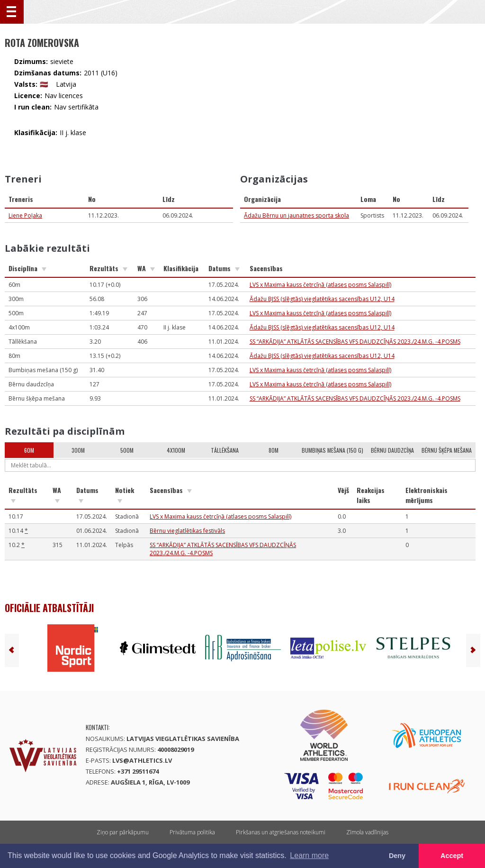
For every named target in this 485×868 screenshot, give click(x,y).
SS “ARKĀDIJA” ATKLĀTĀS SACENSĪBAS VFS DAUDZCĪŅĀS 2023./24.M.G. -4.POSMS (355, 342)
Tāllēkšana (225, 450)
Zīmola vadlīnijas (367, 832)
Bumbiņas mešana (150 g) (332, 450)
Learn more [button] (309, 855)
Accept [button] (452, 856)
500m (127, 450)
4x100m (176, 450)
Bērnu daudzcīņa (392, 450)
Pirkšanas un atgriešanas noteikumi (281, 832)
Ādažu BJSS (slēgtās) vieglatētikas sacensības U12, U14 (322, 299)
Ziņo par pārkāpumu (123, 832)
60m (29, 450)
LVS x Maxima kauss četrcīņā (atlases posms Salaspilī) (320, 285)
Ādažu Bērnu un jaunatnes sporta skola (296, 215)
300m (78, 450)
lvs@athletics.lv (142, 760)
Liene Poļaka (25, 215)
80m (274, 450)
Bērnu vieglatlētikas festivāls (187, 531)
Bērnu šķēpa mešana (447, 450)
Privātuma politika (192, 832)
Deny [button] (397, 856)
